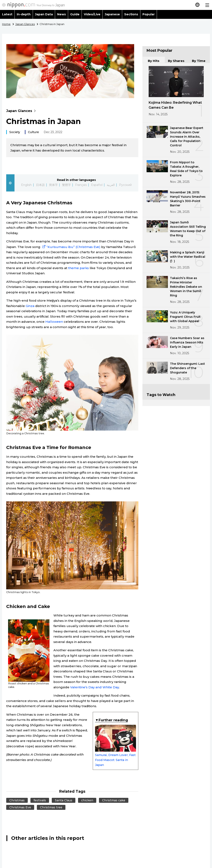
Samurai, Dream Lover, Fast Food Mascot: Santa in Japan (116, 746)
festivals (40, 800)
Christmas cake (114, 800)
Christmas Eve (20, 807)
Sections (131, 14)
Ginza (30, 306)
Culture (33, 132)
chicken (87, 800)
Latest (7, 14)
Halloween (54, 322)
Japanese (112, 14)
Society (15, 132)
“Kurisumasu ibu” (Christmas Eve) (71, 247)
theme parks (79, 268)
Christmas (17, 800)
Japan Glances (22, 111)
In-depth (24, 14)
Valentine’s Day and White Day (95, 687)
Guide (75, 14)
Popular (149, 14)
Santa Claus (64, 800)
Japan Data (44, 14)
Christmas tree (51, 807)
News (61, 14)
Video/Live (92, 14)
